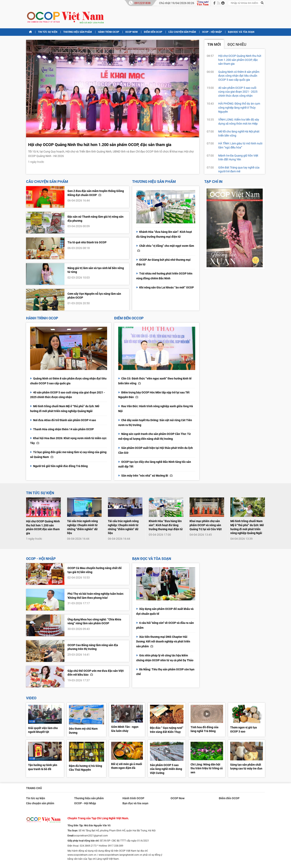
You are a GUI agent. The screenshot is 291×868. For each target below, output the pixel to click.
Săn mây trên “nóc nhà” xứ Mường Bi (147, 476)
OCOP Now (132, 32)
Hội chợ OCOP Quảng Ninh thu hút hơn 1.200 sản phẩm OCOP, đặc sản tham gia (100, 145)
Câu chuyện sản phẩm (182, 32)
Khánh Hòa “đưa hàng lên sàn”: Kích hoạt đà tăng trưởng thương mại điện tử (166, 525)
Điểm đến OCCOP (129, 318)
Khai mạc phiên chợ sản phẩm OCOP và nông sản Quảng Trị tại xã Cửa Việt (206, 525)
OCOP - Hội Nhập (212, 32)
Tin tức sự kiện (48, 32)
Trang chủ (34, 788)
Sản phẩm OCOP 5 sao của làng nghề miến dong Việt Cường (166, 769)
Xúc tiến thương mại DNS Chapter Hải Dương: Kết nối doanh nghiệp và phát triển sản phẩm (163, 642)
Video (31, 698)
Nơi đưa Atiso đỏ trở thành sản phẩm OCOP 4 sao (65, 420)
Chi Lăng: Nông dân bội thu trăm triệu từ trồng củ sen (207, 768)
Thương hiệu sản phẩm (78, 32)
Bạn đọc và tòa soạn (241, 32)
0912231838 (142, 3)
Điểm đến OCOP (153, 32)
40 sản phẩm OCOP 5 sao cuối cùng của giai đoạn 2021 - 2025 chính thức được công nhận (238, 92)
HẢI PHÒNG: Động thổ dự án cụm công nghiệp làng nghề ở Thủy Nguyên (239, 108)
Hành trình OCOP (109, 32)
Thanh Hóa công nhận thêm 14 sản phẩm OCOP (63, 429)
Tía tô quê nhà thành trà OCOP (87, 242)
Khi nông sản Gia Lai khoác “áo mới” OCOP (167, 287)
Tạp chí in (213, 182)
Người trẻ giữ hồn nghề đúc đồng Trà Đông (60, 466)
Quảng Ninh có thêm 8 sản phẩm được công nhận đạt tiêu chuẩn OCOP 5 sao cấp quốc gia (239, 76)
